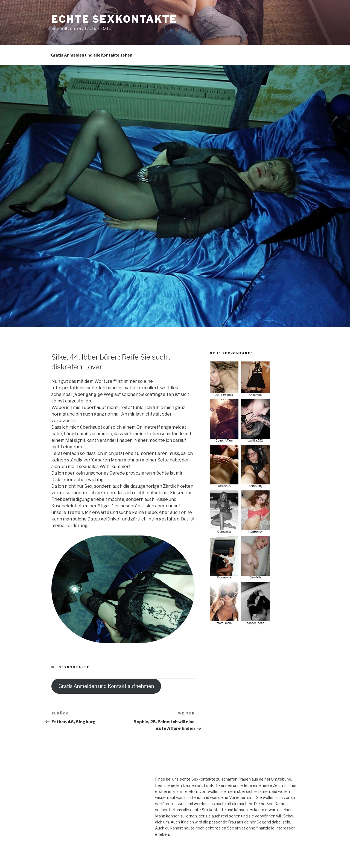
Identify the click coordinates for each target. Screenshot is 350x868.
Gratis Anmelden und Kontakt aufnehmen (106, 686)
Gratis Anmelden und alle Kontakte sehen (92, 55)
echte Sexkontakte (114, 19)
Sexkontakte (75, 667)
